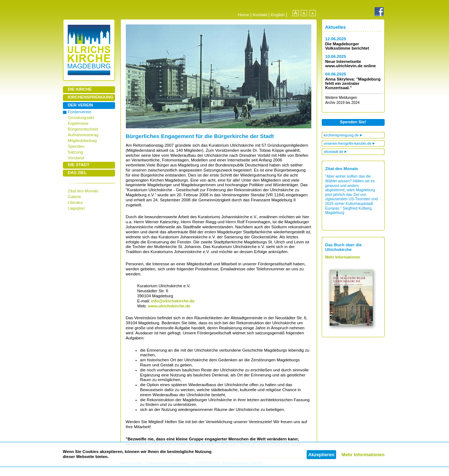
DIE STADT (79, 165)
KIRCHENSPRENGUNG (91, 97)
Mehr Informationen (363, 455)
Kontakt (260, 15)
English (278, 15)
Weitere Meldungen (341, 98)
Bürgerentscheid (83, 129)
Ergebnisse (78, 123)
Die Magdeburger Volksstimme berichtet (347, 46)
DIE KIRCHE (80, 89)
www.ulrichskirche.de (169, 306)
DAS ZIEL (77, 173)
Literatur (75, 202)
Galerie (75, 197)
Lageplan (76, 208)
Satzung (75, 152)
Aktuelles (336, 27)
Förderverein (80, 112)
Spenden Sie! (353, 122)
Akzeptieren (322, 455)
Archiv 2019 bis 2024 (343, 103)
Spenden (76, 146)
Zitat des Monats (83, 191)
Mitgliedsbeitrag (83, 141)
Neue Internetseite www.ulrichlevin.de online (351, 64)
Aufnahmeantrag (83, 135)
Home (244, 15)
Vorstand (76, 158)
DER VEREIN (81, 105)
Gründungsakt (81, 118)
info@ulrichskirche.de (172, 301)
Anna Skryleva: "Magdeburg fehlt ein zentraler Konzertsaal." (353, 83)
